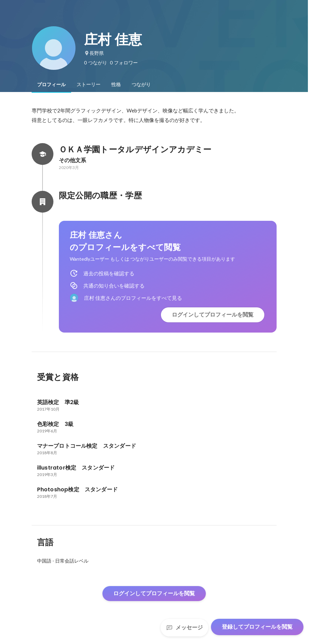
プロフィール (51, 85)
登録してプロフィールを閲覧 (257, 627)
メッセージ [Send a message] (184, 627)
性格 (116, 85)
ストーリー (88, 85)
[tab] (51, 85)
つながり (141, 85)
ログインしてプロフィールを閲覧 (213, 315)
